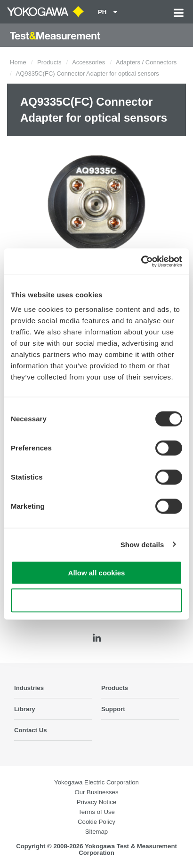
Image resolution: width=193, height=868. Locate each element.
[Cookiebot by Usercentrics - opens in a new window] (141, 262)
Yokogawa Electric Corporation (96, 782)
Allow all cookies (97, 573)
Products (49, 62)
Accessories (88, 62)
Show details (142, 544)
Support (113, 709)
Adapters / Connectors (146, 62)
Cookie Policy (96, 822)
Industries (29, 688)
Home (18, 62)
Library (25, 709)
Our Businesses (96, 792)
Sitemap (96, 832)
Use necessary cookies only (96, 600)
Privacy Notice (96, 802)
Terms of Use (96, 812)
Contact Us (31, 730)
